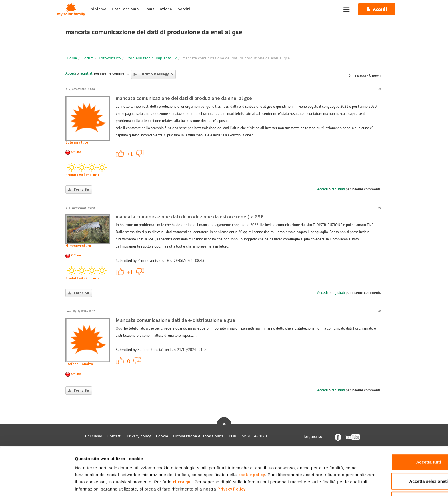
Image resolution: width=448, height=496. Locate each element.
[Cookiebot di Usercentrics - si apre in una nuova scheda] (37, 485)
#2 (380, 208)
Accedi (71, 73)
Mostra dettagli (301, 485)
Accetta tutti (400, 439)
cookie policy (264, 452)
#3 (380, 311)
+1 (120, 153)
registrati (86, 73)
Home (72, 58)
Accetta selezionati (400, 458)
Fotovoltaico (110, 58)
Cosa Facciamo (125, 9)
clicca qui (234, 459)
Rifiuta (400, 477)
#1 (380, 89)
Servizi (184, 9)
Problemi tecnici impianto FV (152, 58)
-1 (140, 153)
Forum (88, 58)
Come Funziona (158, 9)
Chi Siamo (97, 9)
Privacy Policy (310, 466)
